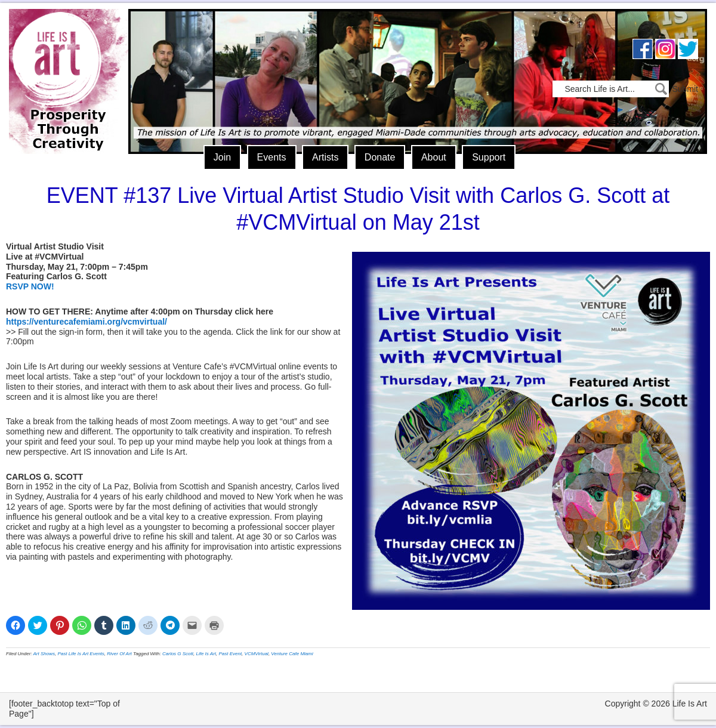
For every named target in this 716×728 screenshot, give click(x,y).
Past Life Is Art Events (81, 654)
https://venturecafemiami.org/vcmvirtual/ (87, 322)
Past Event (230, 654)
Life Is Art (64, 64)
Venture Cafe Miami (292, 654)
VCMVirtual (257, 654)
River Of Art (119, 654)
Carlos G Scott (178, 654)
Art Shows (44, 654)
